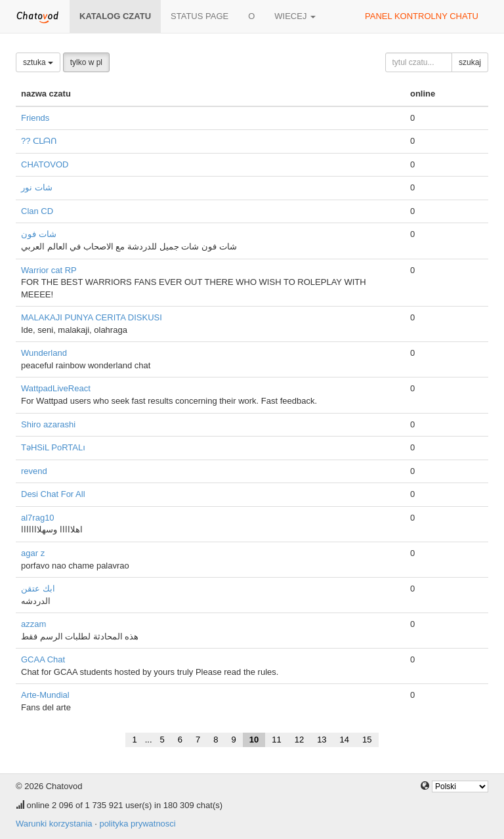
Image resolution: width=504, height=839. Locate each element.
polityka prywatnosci (137, 824)
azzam (33, 624)
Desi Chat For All (53, 494)
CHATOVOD (45, 164)
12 (299, 740)
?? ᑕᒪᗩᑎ (39, 141)
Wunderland (44, 353)
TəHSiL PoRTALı (53, 447)
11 (276, 740)
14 (345, 740)
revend (34, 471)
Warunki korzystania (54, 824)
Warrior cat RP (49, 270)
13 (322, 740)
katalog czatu (115, 16)
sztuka (38, 62)
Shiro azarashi (48, 424)
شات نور (37, 187)
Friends (35, 118)
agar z (33, 553)
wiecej (295, 16)
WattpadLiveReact (56, 388)
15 (367, 740)
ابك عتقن (38, 589)
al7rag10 (38, 518)
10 (254, 740)
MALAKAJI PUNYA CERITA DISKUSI (92, 317)
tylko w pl (86, 62)
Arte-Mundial (45, 695)
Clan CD (37, 211)
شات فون (39, 234)
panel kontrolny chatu (422, 16)
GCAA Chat (43, 659)
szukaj (470, 62)
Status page (199, 16)
